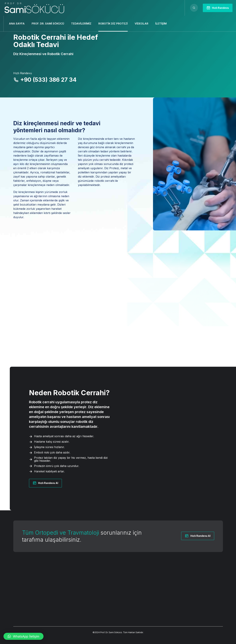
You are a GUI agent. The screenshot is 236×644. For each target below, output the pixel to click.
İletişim (161, 24)
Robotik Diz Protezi (113, 24)
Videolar (141, 24)
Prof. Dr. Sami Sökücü (48, 24)
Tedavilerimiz (81, 24)
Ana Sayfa (17, 24)
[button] (23, 636)
